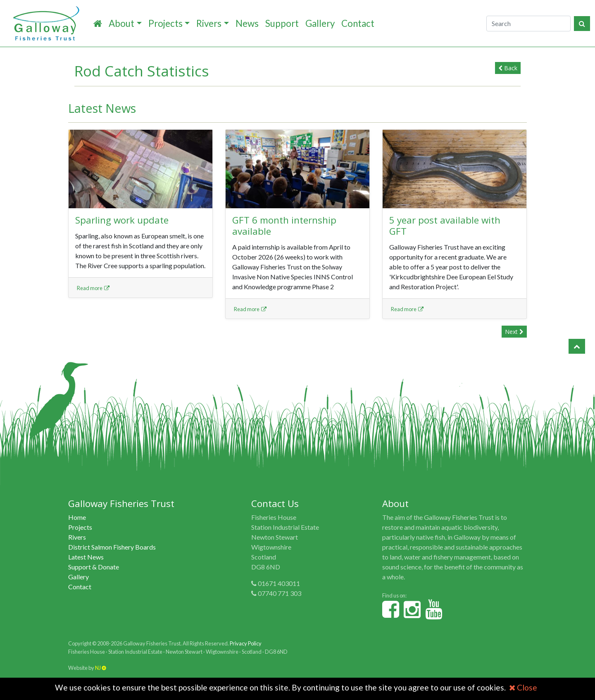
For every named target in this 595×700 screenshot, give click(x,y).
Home (77, 517)
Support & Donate (94, 567)
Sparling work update (122, 220)
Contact (358, 23)
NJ (101, 668)
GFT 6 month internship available (284, 226)
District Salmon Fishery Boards (112, 547)
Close (523, 687)
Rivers (209, 23)
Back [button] (508, 68)
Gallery (320, 23)
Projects (165, 23)
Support (282, 23)
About (121, 23)
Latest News (86, 557)
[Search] (528, 24)
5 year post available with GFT (445, 226)
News (247, 23)
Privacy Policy (246, 643)
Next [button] (514, 332)
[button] (577, 346)
